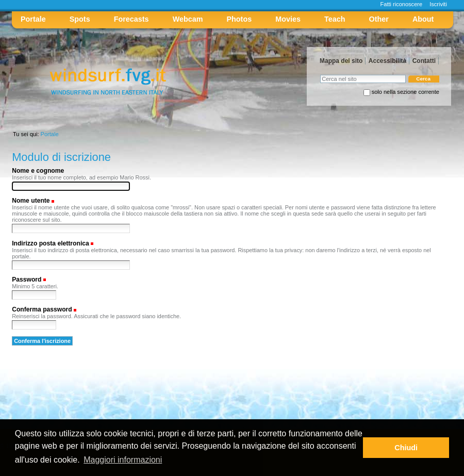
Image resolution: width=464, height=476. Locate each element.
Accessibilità (387, 61)
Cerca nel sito (320, 75)
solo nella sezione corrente (405, 92)
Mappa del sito (341, 61)
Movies (288, 19)
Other (379, 19)
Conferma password (42, 309)
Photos (239, 19)
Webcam (188, 19)
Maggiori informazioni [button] (123, 460)
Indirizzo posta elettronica (51, 243)
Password (27, 280)
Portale (33, 19)
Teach (335, 19)
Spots (80, 19)
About (423, 19)
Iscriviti (438, 4)
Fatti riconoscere (402, 4)
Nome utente (31, 201)
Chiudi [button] (406, 448)
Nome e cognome (38, 171)
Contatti (424, 61)
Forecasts (131, 19)
